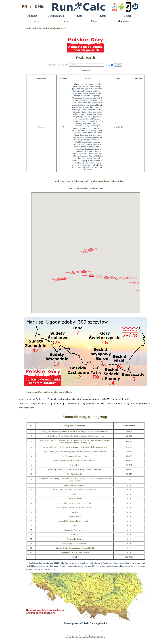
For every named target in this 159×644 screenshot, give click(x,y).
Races (65, 21)
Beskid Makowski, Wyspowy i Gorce (75, 458)
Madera (75, 527)
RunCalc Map (86, 253)
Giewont (41, 127)
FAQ (80, 16)
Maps (94, 21)
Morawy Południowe (75, 500)
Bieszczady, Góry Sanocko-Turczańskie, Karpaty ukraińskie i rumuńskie (75, 471)
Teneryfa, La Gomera (75, 540)
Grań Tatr (75, 496)
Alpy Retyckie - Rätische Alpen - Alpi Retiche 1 (75, 505)
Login (103, 16)
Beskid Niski (75, 466)
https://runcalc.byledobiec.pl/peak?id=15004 (85, 188)
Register (127, 16)
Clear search (86, 71)
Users (36, 21)
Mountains (123, 21)
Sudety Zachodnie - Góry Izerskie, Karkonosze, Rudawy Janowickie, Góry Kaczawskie (75, 433)
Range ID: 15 (118, 127)
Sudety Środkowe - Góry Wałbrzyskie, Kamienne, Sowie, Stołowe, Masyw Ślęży (75, 437)
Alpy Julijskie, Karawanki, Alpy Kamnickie (75, 523)
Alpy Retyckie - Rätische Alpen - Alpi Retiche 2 (75, 509)
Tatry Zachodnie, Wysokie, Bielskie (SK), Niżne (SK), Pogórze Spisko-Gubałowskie (75, 453)
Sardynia (75, 536)
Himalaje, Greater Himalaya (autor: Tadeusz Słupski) (75, 549)
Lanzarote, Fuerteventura (75, 531)
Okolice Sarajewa (75, 518)
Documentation (56, 16)
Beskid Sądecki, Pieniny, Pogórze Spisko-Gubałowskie (75, 462)
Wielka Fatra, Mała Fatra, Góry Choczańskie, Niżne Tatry (75, 491)
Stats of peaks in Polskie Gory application (86, 625)
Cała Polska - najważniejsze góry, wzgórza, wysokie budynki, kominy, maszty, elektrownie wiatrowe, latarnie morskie (75, 481)
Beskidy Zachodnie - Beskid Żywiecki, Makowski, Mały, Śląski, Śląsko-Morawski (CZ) (75, 449)
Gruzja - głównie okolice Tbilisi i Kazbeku (75, 554)
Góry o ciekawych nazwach (75, 487)
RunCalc (32, 16)
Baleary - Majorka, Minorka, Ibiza (75, 545)
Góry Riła (75, 514)
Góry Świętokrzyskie (75, 475)
